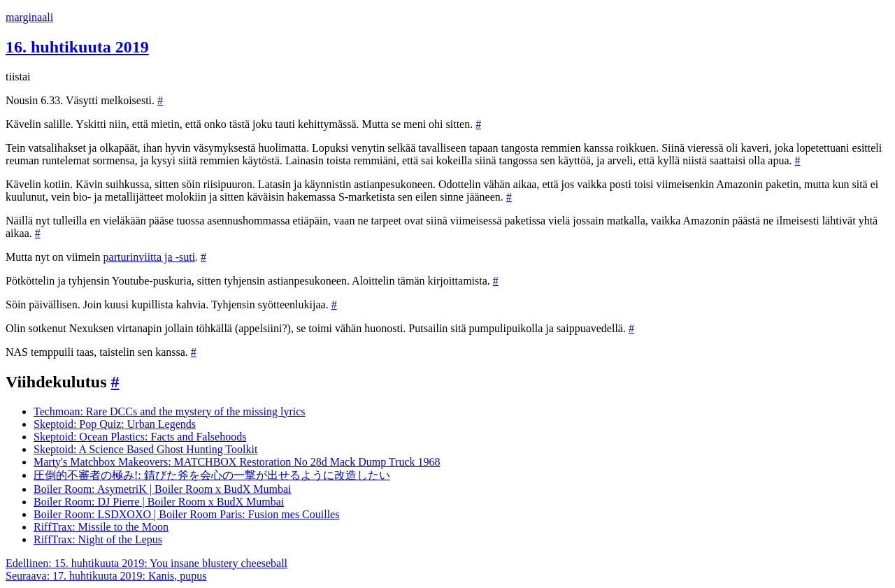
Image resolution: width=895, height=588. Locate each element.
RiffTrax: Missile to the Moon (101, 527)
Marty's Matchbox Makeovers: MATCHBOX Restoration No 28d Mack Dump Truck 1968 (237, 462)
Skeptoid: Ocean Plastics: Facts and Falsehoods (140, 437)
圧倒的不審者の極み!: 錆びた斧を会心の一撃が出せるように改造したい (212, 475)
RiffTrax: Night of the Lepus (98, 539)
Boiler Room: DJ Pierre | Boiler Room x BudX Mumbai (159, 502)
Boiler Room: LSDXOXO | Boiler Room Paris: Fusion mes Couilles (186, 514)
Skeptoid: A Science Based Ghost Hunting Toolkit (145, 449)
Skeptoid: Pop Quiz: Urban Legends (115, 424)
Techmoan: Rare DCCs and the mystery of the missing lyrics (170, 411)
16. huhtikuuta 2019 (77, 47)
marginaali (29, 17)
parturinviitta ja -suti (150, 257)
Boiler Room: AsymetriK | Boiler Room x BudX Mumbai (163, 489)
